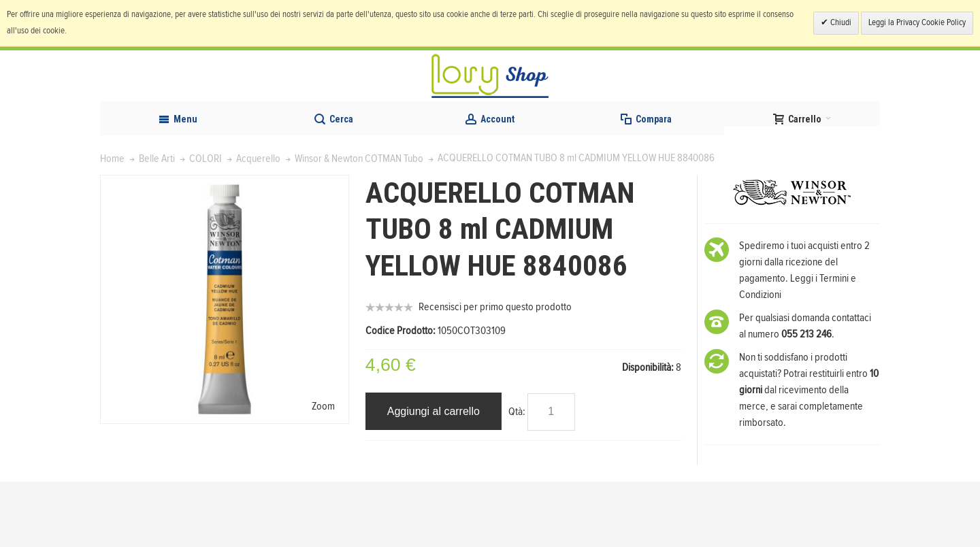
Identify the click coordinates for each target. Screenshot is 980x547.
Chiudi (840, 23)
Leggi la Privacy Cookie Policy (917, 23)
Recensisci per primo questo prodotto (495, 372)
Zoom (323, 471)
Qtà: (517, 476)
